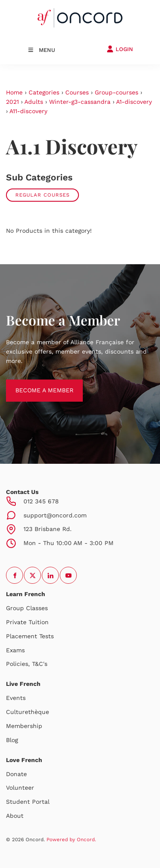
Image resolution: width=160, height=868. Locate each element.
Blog (12, 740)
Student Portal (28, 802)
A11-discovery (28, 111)
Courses (77, 92)
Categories (44, 92)
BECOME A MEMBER (35, 384)
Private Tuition (27, 622)
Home (14, 92)
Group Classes (27, 608)
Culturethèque (28, 712)
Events (16, 698)
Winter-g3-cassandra (80, 102)
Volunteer (20, 788)
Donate (16, 774)
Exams (15, 650)
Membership (24, 726)
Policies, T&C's (27, 664)
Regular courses (42, 195)
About (15, 816)
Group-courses (116, 92)
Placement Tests (30, 636)
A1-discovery (134, 102)
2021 (12, 102)
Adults (34, 102)
